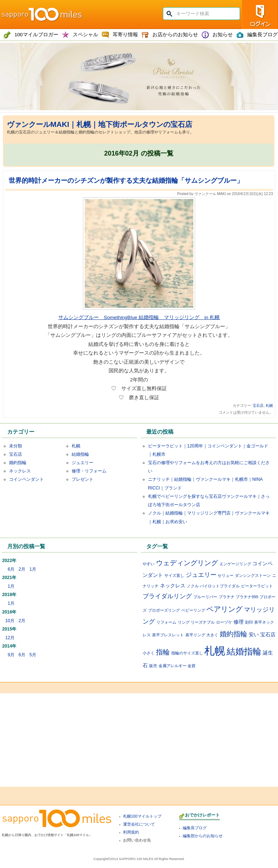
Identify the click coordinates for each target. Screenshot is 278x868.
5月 (33, 655)
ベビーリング (193, 610)
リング (184, 622)
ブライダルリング (167, 596)
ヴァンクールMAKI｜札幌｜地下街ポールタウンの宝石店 (100, 124)
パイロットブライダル (220, 586)
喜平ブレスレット (168, 635)
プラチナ (227, 597)
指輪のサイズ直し (187, 653)
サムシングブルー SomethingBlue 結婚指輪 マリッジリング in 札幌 (139, 317)
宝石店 (258, 406)
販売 (153, 666)
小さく (149, 653)
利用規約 (131, 832)
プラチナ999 (247, 597)
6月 (11, 569)
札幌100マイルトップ (142, 816)
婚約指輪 (18, 463)
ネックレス (20, 471)
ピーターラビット (257, 586)
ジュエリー (83, 463)
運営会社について (139, 824)
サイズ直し (174, 575)
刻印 (249, 622)
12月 (10, 638)
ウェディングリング (187, 563)
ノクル (193, 586)
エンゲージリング (235, 564)
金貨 (191, 666)
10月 (10, 621)
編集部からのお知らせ (203, 836)
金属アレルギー (172, 666)
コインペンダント (26, 479)
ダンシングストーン (253, 575)
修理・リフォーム (89, 471)
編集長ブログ (195, 828)
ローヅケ (224, 622)
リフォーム (166, 622)
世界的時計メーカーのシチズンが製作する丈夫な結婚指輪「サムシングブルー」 (126, 181)
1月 (33, 569)
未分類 (16, 446)
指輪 (163, 652)
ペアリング (224, 609)
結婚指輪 (80, 454)
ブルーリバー (205, 597)
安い (254, 635)
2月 (22, 569)
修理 (239, 622)
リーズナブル (203, 622)
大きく (212, 635)
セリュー (226, 575)
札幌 (269, 406)
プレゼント (83, 479)
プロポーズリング (164, 610)
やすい (149, 564)
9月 (11, 655)
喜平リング (195, 635)
